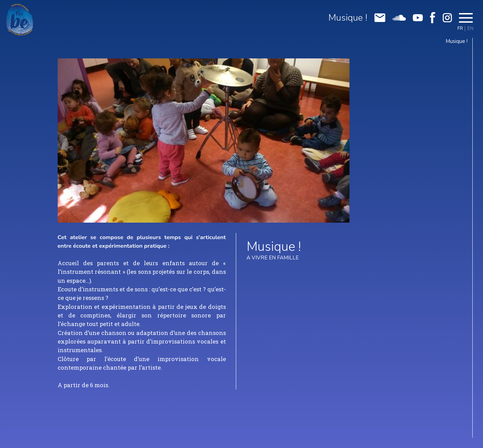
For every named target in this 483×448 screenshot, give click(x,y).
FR (460, 29)
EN (470, 29)
